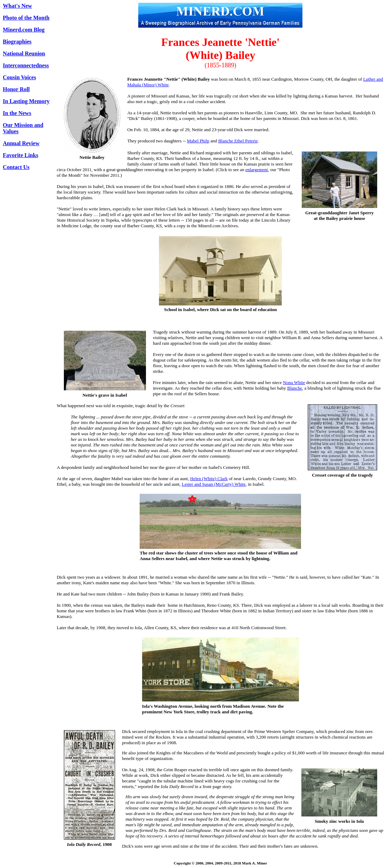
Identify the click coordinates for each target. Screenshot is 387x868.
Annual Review (21, 143)
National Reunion (24, 53)
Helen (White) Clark (209, 479)
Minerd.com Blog (24, 30)
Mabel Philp (198, 141)
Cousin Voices (19, 77)
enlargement (256, 170)
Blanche (295, 388)
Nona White (294, 382)
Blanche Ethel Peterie (238, 141)
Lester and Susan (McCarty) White (214, 484)
